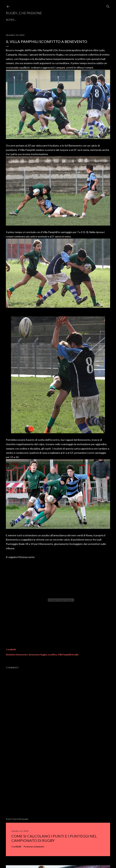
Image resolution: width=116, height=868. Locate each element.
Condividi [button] (11, 649)
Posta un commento (34, 847)
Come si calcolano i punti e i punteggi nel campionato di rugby (54, 838)
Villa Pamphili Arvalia (68, 655)
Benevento (22, 655)
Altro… (11, 20)
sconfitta (52, 655)
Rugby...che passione (24, 13)
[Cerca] (108, 6)
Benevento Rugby (38, 655)
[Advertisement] (58, 786)
